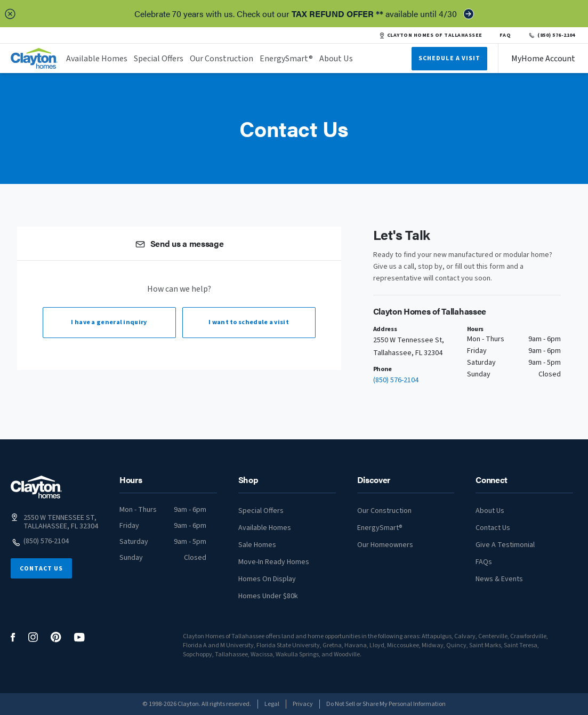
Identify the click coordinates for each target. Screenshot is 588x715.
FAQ (505, 35)
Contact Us (41, 569)
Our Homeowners (385, 545)
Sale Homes (257, 545)
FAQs (484, 562)
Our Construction (221, 59)
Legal (272, 704)
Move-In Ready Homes (274, 562)
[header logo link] (34, 58)
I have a (109, 322)
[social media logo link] (13, 637)
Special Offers (159, 59)
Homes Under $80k (268, 596)
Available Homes (97, 59)
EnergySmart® (286, 59)
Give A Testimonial (505, 545)
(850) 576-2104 (551, 35)
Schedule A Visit (449, 58)
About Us (336, 59)
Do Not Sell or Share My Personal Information (386, 704)
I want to (249, 322)
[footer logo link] (36, 487)
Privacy (303, 704)
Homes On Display (267, 579)
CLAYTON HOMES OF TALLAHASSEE (431, 35)
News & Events (499, 579)
